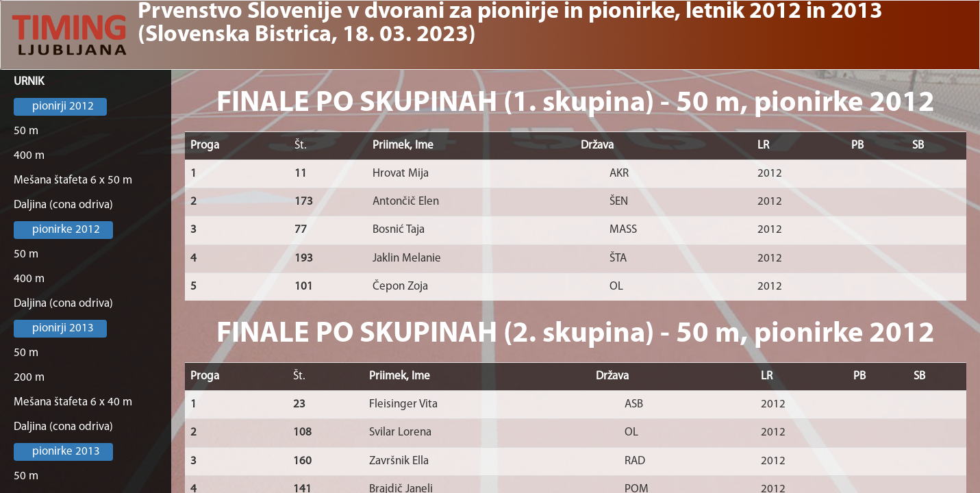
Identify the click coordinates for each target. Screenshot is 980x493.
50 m (26, 131)
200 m (29, 378)
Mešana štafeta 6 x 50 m (73, 180)
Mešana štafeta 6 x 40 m (73, 402)
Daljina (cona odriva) (63, 205)
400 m (29, 156)
